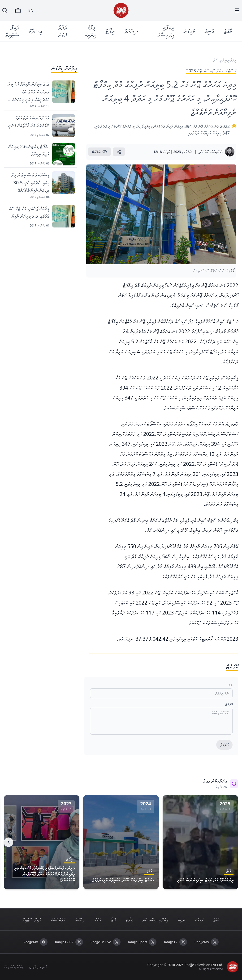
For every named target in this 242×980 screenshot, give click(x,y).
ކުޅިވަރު (189, 31)
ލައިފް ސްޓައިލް (12, 31)
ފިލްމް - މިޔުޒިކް (90, 31)
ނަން (231, 685)
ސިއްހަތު (131, 31)
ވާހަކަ (98, 920)
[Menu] (237, 10)
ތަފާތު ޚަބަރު (63, 31)
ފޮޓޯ (113, 920)
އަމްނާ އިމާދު (217, 152)
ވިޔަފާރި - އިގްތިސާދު (166, 31)
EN (31, 10)
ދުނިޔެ (210, 31)
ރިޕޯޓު (110, 31)
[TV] (18, 10)
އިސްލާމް (35, 31)
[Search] (5, 10)
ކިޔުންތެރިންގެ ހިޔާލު (14, 967)
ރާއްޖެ (228, 31)
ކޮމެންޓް (229, 704)
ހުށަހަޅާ (224, 745)
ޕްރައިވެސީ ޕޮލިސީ (38, 967)
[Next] (9, 842)
